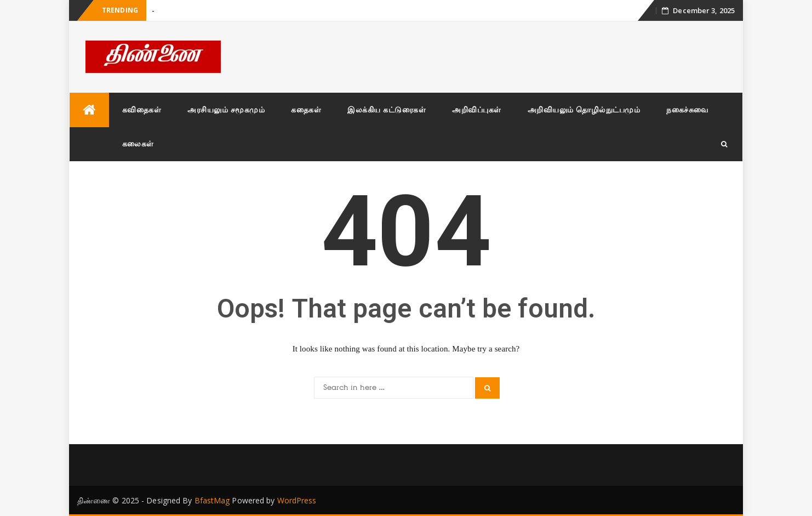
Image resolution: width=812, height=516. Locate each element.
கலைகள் (138, 143)
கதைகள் (306, 109)
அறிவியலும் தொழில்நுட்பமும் (584, 109)
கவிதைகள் (142, 109)
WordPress (297, 500)
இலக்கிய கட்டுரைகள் (387, 109)
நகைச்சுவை (687, 109)
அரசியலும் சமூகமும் (226, 109)
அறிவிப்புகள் (477, 109)
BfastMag (212, 500)
